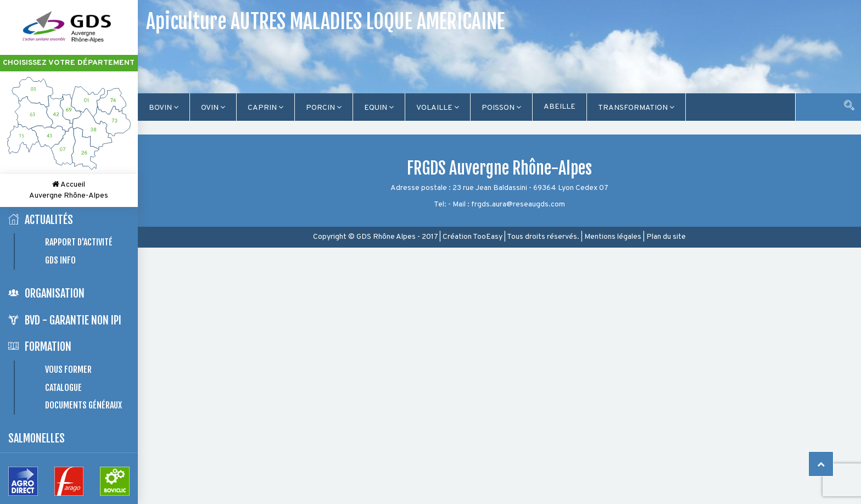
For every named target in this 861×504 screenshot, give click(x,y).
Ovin (213, 108)
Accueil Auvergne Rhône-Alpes (69, 190)
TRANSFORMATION (636, 108)
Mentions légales (613, 237)
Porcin (324, 108)
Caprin (265, 108)
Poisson (501, 108)
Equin (379, 108)
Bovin (164, 108)
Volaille (438, 108)
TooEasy (488, 237)
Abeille (560, 107)
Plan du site (666, 237)
